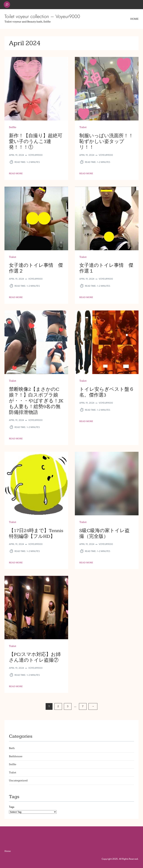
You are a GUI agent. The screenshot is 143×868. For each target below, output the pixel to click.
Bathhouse (16, 756)
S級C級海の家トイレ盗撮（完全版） (104, 534)
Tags (12, 807)
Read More (16, 173)
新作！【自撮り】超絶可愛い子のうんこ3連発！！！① (36, 142)
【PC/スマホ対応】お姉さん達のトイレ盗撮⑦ (35, 657)
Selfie (13, 127)
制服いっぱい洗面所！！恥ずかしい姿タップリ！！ (106, 142)
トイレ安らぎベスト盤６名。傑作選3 (107, 392)
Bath (12, 748)
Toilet (83, 127)
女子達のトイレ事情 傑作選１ (106, 268)
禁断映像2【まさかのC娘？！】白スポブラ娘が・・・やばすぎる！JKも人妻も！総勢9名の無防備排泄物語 (36, 401)
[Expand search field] (7, 5)
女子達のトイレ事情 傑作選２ (36, 268)
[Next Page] (93, 707)
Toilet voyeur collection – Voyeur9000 (42, 16)
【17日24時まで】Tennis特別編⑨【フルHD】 (36, 534)
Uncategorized (18, 781)
